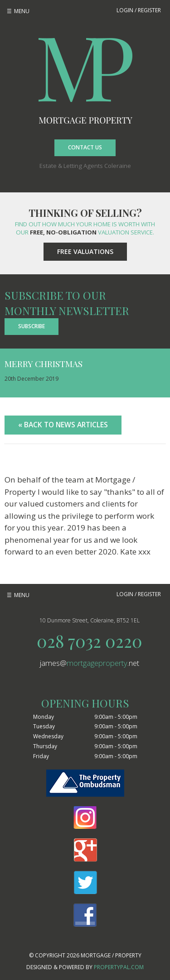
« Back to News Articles (63, 425)
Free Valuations (85, 251)
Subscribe (32, 326)
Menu (22, 11)
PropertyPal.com (119, 967)
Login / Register (139, 10)
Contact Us (85, 147)
